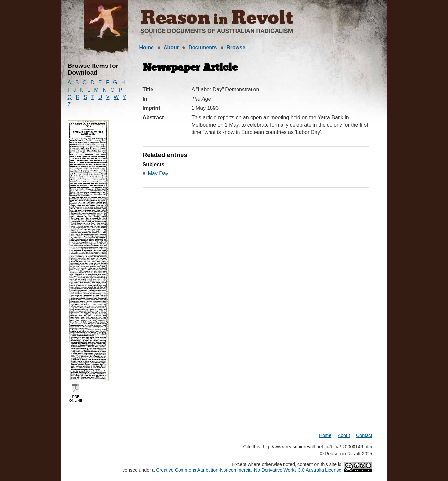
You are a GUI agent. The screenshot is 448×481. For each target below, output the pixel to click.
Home (147, 47)
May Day (158, 174)
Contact (364, 435)
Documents (202, 47)
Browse (236, 47)
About (171, 47)
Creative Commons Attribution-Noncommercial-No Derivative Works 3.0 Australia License (249, 470)
